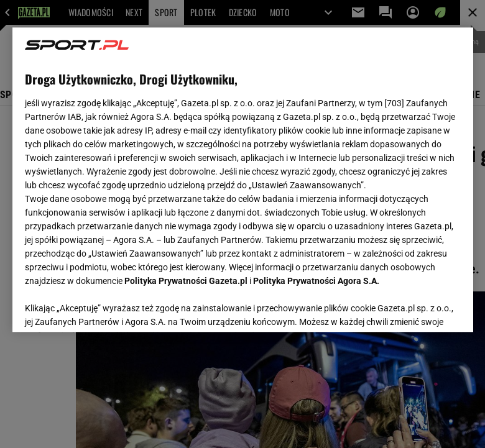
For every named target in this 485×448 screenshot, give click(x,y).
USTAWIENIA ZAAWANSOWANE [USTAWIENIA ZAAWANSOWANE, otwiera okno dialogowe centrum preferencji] (106, 307)
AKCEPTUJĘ (418, 308)
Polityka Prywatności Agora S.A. (316, 281)
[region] (243, 180)
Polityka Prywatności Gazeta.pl (186, 281)
